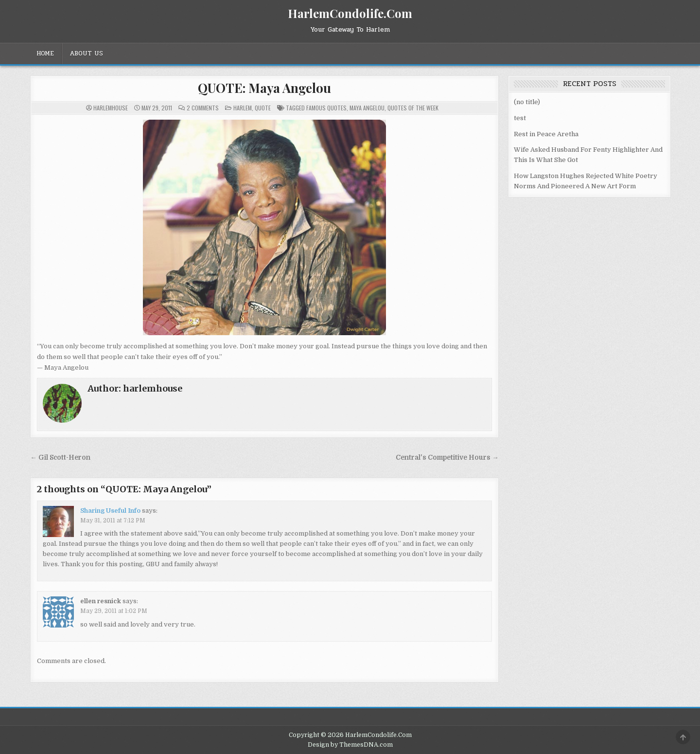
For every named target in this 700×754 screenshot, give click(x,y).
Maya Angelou (367, 108)
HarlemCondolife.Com (350, 13)
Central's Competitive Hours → (447, 458)
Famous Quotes (326, 108)
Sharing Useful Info (110, 511)
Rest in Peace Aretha (546, 134)
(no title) (527, 102)
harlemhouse (111, 108)
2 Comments (203, 108)
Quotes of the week (413, 108)
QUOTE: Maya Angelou (264, 88)
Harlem (243, 108)
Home (45, 54)
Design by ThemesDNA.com (350, 745)
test (520, 118)
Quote (263, 108)
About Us (86, 54)
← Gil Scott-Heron (60, 458)
